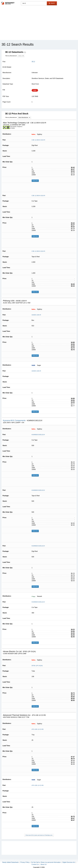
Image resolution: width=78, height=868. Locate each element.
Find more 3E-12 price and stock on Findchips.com (39, 832)
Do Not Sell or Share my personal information (46, 859)
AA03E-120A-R (36, 312)
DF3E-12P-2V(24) (37, 662)
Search (52, 3)
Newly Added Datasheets (10, 859)
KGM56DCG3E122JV (38, 431)
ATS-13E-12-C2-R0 (38, 726)
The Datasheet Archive (8, 3)
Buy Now (35, 178)
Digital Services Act (69, 859)
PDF (35, 90)
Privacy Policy (25, 859)
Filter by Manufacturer (11, 56)
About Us (44, 861)
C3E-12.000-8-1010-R (38, 137)
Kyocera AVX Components (14, 417)
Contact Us (35, 861)
